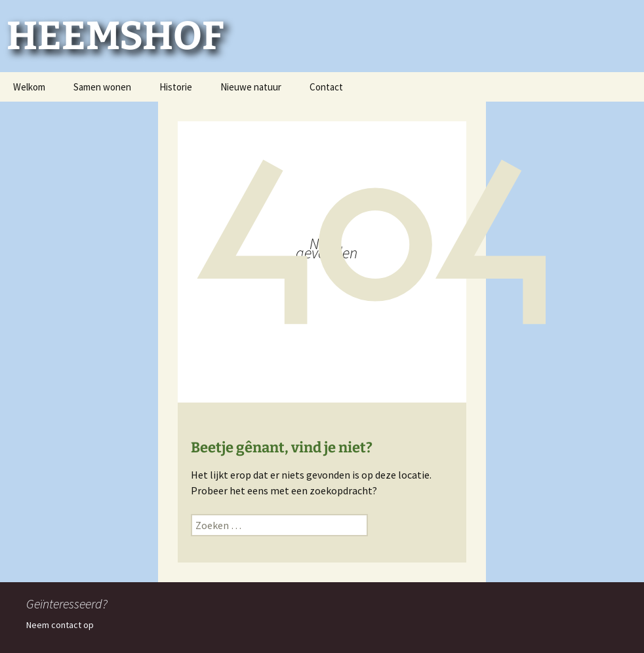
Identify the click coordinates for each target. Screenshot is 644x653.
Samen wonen (102, 87)
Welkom (29, 87)
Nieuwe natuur (251, 87)
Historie (176, 87)
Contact (326, 87)
